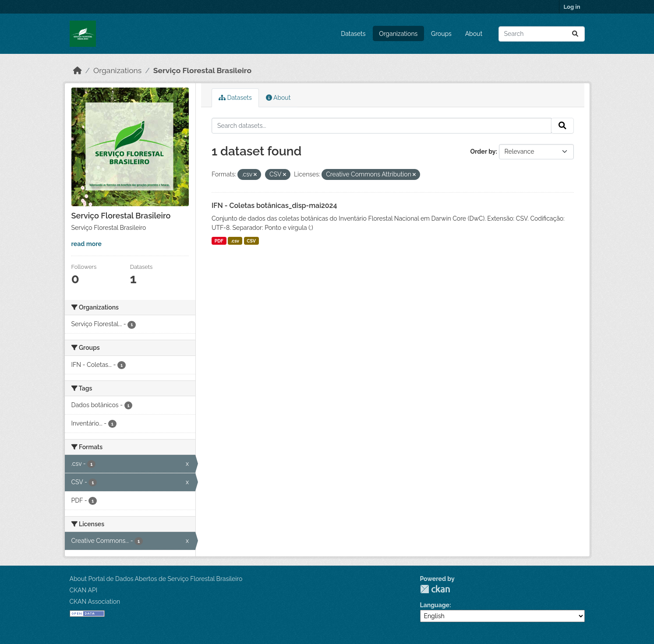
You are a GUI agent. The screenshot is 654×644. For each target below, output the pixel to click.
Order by (483, 151)
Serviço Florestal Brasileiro (202, 70)
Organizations (398, 34)
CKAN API (84, 590)
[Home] (78, 70)
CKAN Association (95, 602)
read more (87, 244)
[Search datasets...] (542, 34)
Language (435, 605)
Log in (572, 7)
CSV (251, 241)
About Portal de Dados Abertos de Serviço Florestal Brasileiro (156, 579)
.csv (235, 241)
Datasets (353, 34)
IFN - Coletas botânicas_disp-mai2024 (274, 206)
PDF (219, 241)
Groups (441, 34)
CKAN (435, 589)
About (474, 34)
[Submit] (575, 34)
